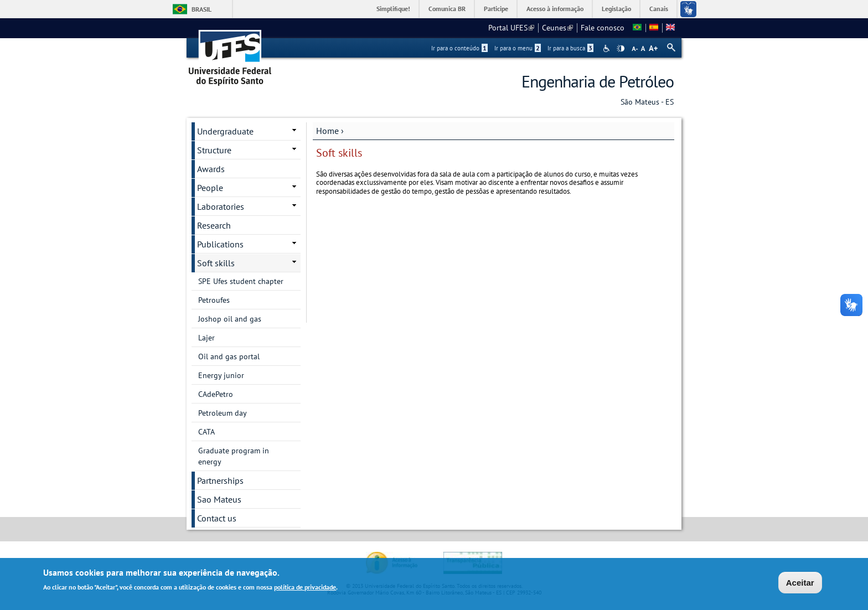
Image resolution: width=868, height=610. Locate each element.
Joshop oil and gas (230, 319)
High (621, 49)
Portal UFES (511, 28)
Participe (496, 9)
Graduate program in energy (234, 456)
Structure (214, 150)
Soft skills (216, 263)
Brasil (201, 9)
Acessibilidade (608, 48)
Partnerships (220, 480)
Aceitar (800, 584)
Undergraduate (225, 131)
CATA (206, 432)
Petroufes (214, 300)
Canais (659, 9)
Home (327, 131)
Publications (220, 244)
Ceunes (557, 28)
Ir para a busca (570, 48)
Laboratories (221, 206)
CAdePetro (216, 394)
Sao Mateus (219, 499)
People (210, 188)
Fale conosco (603, 28)
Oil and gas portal (229, 356)
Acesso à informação (555, 9)
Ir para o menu (518, 48)
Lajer (206, 338)
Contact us (217, 518)
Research (214, 225)
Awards (211, 169)
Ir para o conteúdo (459, 48)
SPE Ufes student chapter (241, 281)
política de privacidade (305, 588)
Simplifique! (393, 9)
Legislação (616, 9)
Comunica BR (447, 9)
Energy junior (221, 375)
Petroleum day (223, 413)
